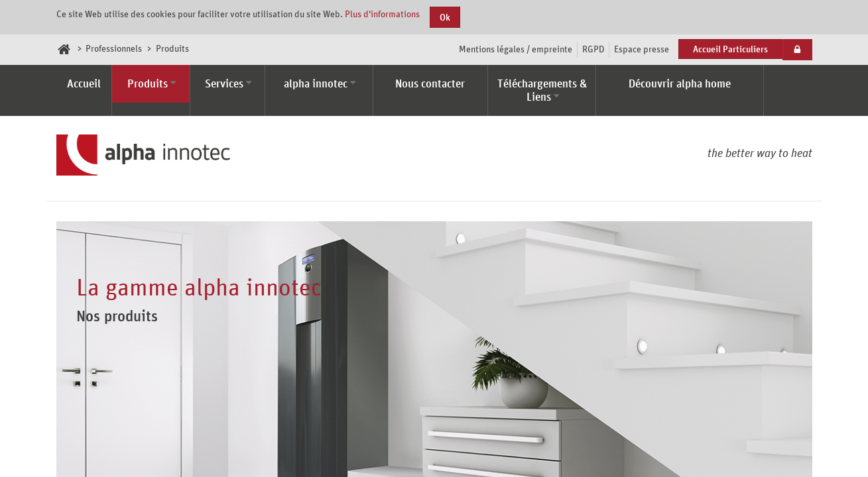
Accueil (84, 83)
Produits (148, 83)
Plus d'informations (382, 14)
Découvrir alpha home (680, 83)
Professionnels (114, 48)
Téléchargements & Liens (542, 90)
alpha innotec (316, 83)
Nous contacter (430, 83)
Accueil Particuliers (730, 49)
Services (224, 83)
